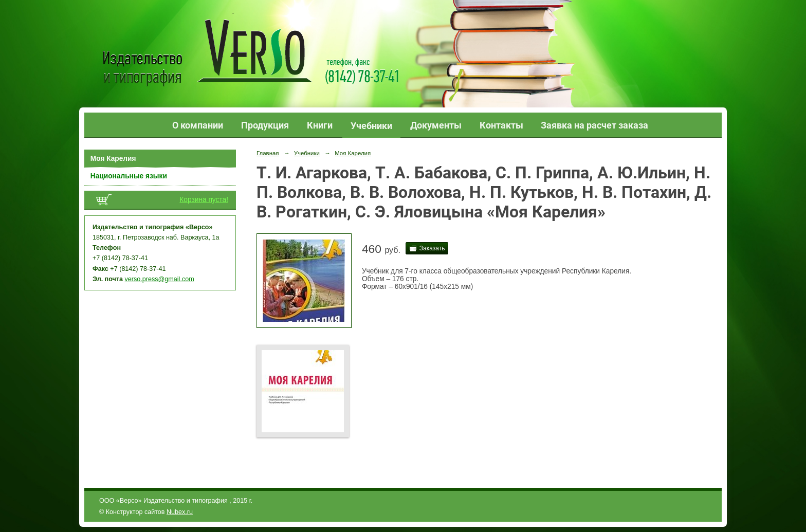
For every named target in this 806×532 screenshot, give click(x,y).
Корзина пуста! (204, 200)
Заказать (432, 248)
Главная (268, 153)
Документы (436, 125)
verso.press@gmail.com (160, 279)
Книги (320, 125)
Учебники (371, 126)
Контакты (501, 125)
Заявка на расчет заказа (594, 125)
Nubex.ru (180, 512)
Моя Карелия (113, 159)
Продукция (265, 125)
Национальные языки (129, 176)
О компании (198, 125)
